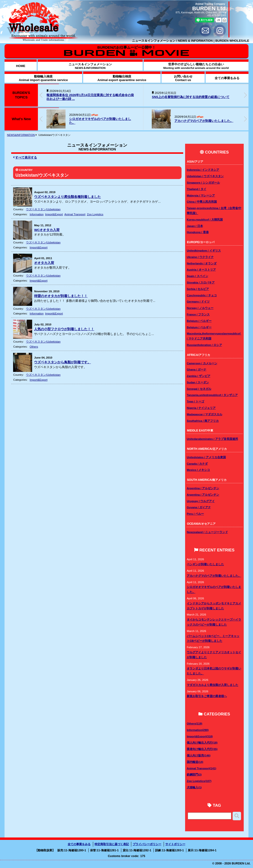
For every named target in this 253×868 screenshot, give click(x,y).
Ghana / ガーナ (197, 369)
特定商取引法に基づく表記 (112, 844)
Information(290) (198, 730)
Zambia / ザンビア (199, 376)
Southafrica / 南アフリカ (203, 421)
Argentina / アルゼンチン (203, 488)
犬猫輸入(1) (194, 787)
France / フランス (198, 314)
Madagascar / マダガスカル (205, 414)
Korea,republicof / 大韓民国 (205, 219)
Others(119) (195, 723)
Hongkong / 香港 (198, 232)
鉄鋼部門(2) (194, 774)
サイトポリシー (175, 844)
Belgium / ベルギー (199, 321)
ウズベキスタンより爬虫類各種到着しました (67, 197)
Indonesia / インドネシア (203, 170)
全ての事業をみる (79, 844)
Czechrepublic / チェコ (202, 295)
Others (34, 347)
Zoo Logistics (95, 214)
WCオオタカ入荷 (47, 230)
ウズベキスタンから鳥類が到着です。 (62, 362)
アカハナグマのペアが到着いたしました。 (204, 121)
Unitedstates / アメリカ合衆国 (206, 457)
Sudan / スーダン (198, 382)
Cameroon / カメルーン (202, 363)
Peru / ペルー (195, 514)
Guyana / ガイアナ (199, 507)
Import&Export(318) (200, 736)
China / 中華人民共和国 (202, 202)
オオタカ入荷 (44, 263)
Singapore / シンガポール (203, 182)
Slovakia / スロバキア (201, 282)
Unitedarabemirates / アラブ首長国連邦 (212, 439)
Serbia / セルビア (198, 289)
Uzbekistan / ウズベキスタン (205, 176)
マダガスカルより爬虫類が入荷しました (213, 685)
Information (37, 214)
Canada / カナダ (197, 464)
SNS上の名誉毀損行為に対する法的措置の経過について (191, 97)
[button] (245, 95)
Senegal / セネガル (199, 389)
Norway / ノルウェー (200, 308)
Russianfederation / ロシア (204, 345)
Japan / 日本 (195, 226)
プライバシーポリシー (147, 844)
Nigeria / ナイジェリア (201, 408)
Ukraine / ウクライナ (200, 257)
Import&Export (54, 214)
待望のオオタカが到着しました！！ (61, 296)
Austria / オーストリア (201, 270)
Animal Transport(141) (201, 768)
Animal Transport (75, 214)
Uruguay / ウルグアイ (201, 501)
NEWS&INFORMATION (21, 135)
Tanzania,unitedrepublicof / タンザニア (212, 395)
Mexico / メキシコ (198, 470)
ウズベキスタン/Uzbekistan (43, 209)
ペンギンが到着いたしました (205, 564)
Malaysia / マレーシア (201, 195)
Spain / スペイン (197, 276)
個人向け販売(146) (199, 755)
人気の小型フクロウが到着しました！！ (64, 329)
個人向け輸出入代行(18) (202, 742)
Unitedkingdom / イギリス (204, 250)
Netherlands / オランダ (202, 263)
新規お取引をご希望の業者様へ (207, 696)
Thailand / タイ (197, 189)
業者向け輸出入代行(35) (202, 749)
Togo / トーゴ (195, 401)
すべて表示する (25, 157)
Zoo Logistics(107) (199, 781)
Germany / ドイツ (198, 301)
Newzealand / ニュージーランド (207, 532)
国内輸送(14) (195, 762)
